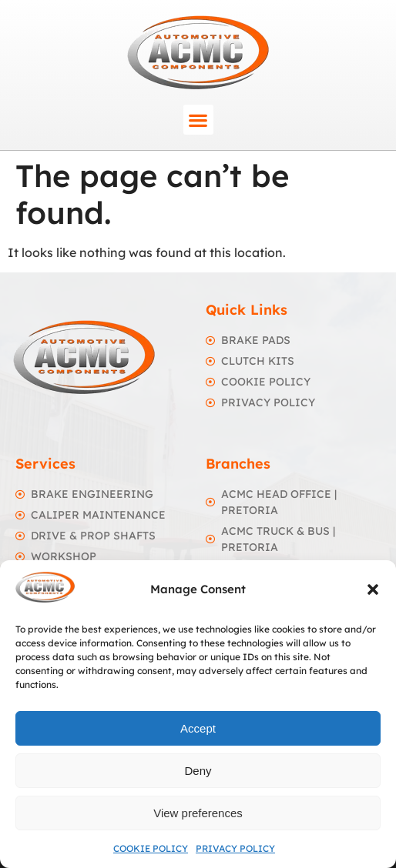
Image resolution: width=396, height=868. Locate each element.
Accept (198, 728)
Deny (198, 771)
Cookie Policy (151, 848)
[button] (373, 589)
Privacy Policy (235, 848)
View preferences (198, 813)
